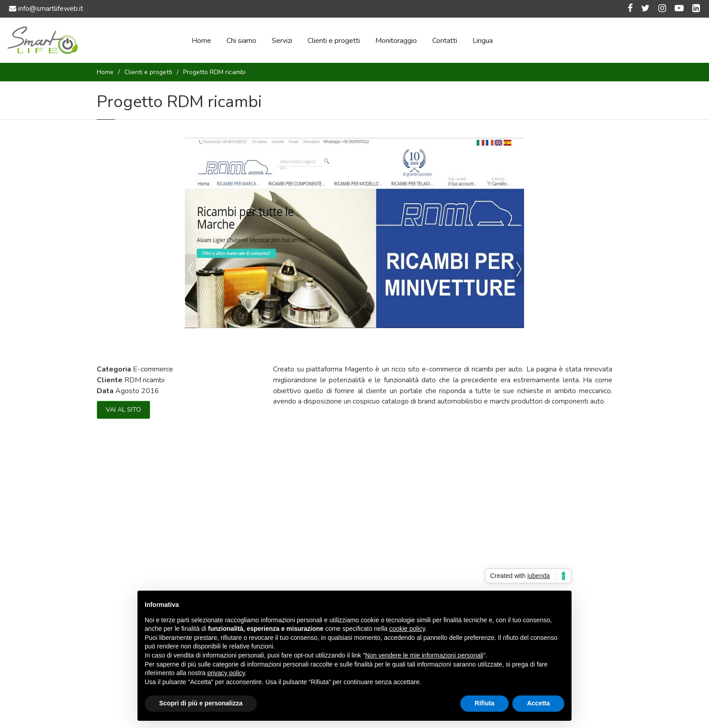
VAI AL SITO (123, 410)
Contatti (445, 41)
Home (201, 41)
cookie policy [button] (407, 629)
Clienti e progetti (334, 41)
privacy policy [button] (226, 673)
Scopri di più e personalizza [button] (201, 703)
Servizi (282, 41)
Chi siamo (241, 41)
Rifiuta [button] (485, 703)
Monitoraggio (396, 41)
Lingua (483, 41)
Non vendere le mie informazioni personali (424, 655)
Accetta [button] (538, 703)
